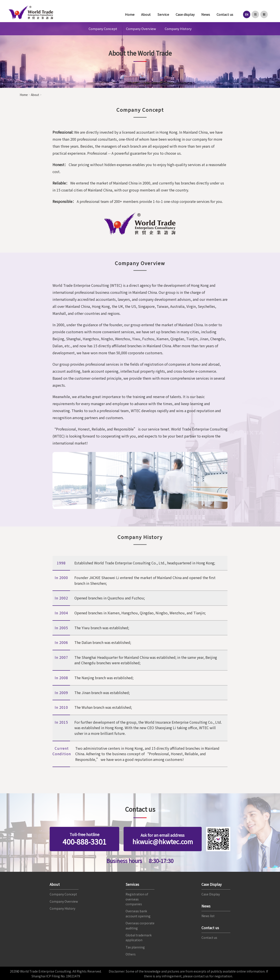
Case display (184, 14)
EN (245, 14)
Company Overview (141, 29)
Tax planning (135, 946)
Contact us (223, 14)
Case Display (211, 893)
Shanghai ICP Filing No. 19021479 (56, 975)
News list (208, 915)
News (204, 14)
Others (131, 953)
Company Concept (103, 29)
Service (162, 14)
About (144, 14)
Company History (178, 29)
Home (128, 14)
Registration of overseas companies (137, 898)
